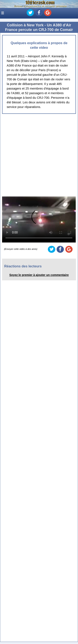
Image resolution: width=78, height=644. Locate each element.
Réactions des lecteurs (23, 266)
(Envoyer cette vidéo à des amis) (21, 249)
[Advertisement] (39, 155)
